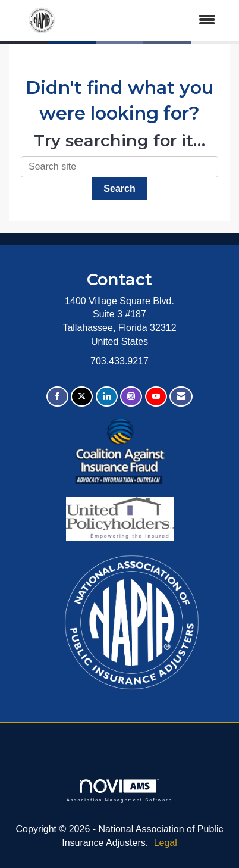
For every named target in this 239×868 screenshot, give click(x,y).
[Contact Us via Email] (181, 397)
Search (119, 188)
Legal (166, 843)
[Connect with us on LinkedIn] (107, 397)
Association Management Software (119, 790)
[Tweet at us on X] (82, 397)
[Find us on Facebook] (57, 397)
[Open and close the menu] (151, 21)
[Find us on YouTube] (156, 397)
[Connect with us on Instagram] (131, 397)
